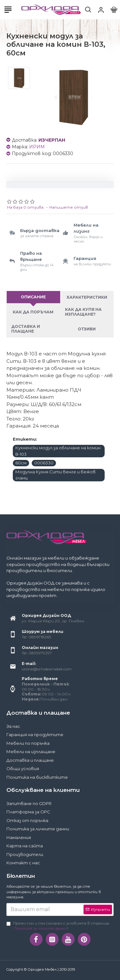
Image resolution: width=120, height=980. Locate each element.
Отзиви (87, 329)
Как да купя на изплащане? (83, 312)
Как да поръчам (33, 312)
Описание (33, 297)
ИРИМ (37, 147)
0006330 (44, 463)
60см (21, 463)
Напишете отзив (69, 207)
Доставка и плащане (26, 329)
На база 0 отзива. (26, 207)
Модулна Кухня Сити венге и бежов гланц (56, 475)
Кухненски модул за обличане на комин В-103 (58, 451)
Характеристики (87, 297)
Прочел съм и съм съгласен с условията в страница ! (58, 926)
